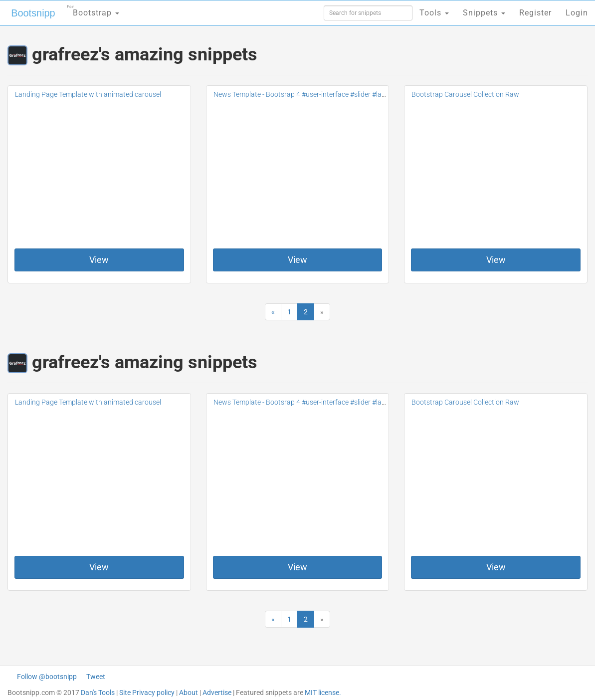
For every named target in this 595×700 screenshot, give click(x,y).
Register (535, 13)
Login (577, 13)
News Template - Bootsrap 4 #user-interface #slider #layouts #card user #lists (332, 94)
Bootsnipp (33, 13)
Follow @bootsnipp (47, 677)
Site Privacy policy (147, 693)
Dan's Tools (98, 693)
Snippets (484, 13)
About (189, 693)
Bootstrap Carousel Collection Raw (465, 94)
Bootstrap (93, 10)
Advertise (217, 693)
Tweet (96, 677)
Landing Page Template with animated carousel (88, 94)
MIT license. (323, 693)
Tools (434, 13)
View (99, 260)
